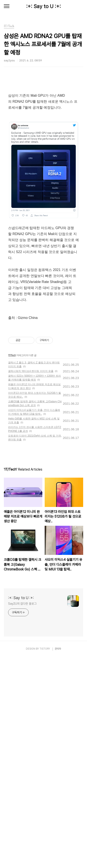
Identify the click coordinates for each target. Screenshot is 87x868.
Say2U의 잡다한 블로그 (22, 815)
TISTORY (45, 860)
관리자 (58, 860)
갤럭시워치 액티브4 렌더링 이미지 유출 (31, 582)
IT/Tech (12, 566)
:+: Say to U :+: (43, 6)
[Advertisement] (43, 115)
